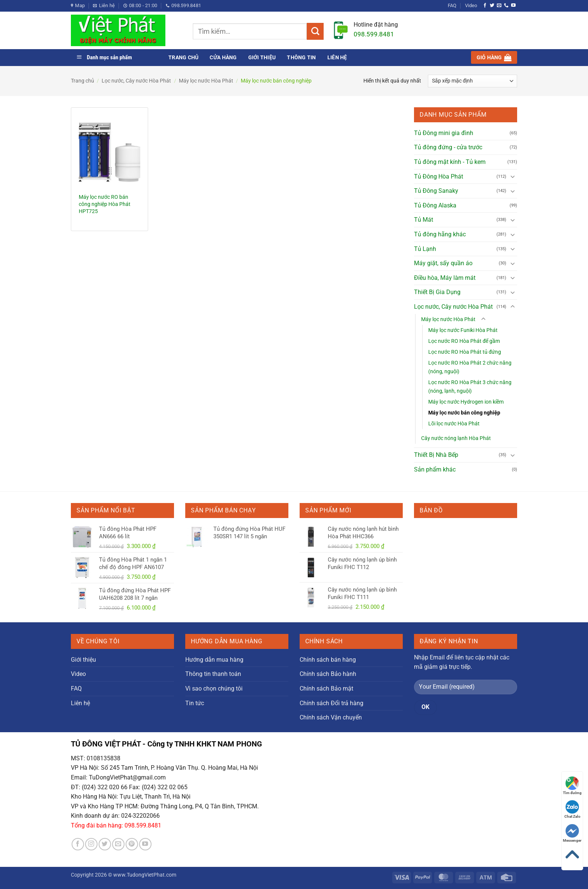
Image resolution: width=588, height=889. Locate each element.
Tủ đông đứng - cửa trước (448, 147)
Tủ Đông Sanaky (436, 191)
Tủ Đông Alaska (435, 205)
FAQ (452, 5)
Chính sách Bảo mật (326, 689)
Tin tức (195, 703)
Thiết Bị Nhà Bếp (436, 455)
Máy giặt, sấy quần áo (443, 263)
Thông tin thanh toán (213, 674)
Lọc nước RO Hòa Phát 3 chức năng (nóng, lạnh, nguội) (470, 387)
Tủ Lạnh (425, 249)
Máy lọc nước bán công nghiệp (464, 413)
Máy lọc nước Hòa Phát (206, 81)
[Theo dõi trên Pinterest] (132, 844)
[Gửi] (315, 31)
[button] (494, 57)
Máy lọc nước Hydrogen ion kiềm (466, 402)
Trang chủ (183, 57)
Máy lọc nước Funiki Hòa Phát (463, 330)
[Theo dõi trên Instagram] (91, 844)
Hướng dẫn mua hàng (214, 660)
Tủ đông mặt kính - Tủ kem (450, 162)
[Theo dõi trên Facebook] (485, 6)
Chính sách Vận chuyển (331, 717)
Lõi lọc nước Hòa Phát (454, 424)
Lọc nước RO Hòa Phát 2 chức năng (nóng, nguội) (470, 367)
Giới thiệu (262, 57)
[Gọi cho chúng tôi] (506, 6)
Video (471, 5)
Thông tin (301, 57)
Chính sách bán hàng (328, 660)
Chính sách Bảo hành (328, 674)
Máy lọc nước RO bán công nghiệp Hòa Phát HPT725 (105, 204)
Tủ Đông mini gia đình (444, 133)
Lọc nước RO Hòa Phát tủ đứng (465, 352)
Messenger (572, 833)
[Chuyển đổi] (513, 176)
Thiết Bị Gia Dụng (437, 292)
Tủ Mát (424, 220)
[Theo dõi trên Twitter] (492, 6)
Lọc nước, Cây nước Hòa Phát (136, 81)
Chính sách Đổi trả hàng (331, 703)
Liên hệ (337, 57)
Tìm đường (572, 786)
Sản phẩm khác (435, 469)
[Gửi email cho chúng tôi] (499, 6)
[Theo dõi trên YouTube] (513, 6)
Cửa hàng (223, 57)
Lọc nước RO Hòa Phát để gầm (464, 341)
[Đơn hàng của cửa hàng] (472, 81)
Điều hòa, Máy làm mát (445, 278)
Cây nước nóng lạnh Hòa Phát (456, 438)
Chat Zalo (572, 809)
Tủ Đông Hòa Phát (439, 176)
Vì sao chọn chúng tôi (214, 689)
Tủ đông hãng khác (440, 234)
